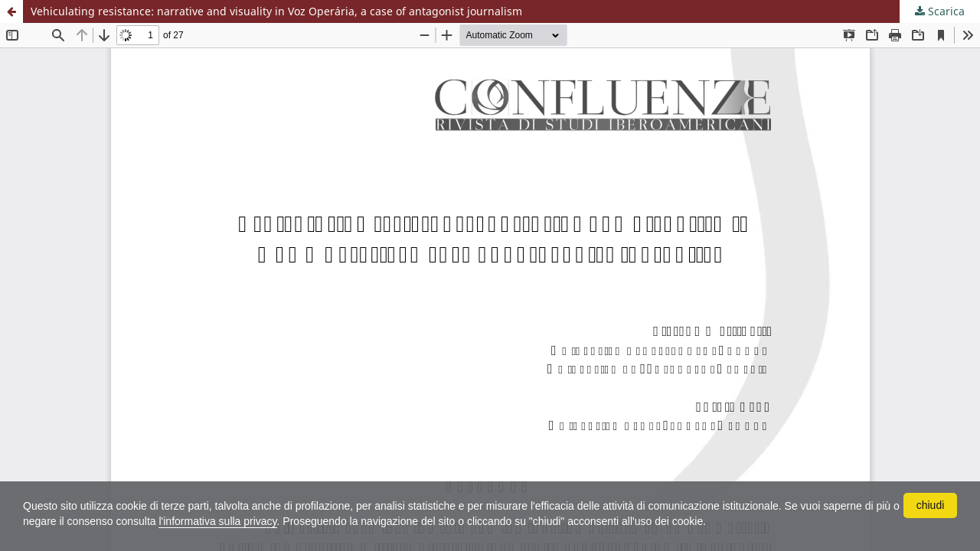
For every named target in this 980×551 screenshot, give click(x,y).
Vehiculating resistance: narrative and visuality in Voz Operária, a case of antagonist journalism (276, 11)
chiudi (931, 505)
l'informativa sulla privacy (217, 521)
